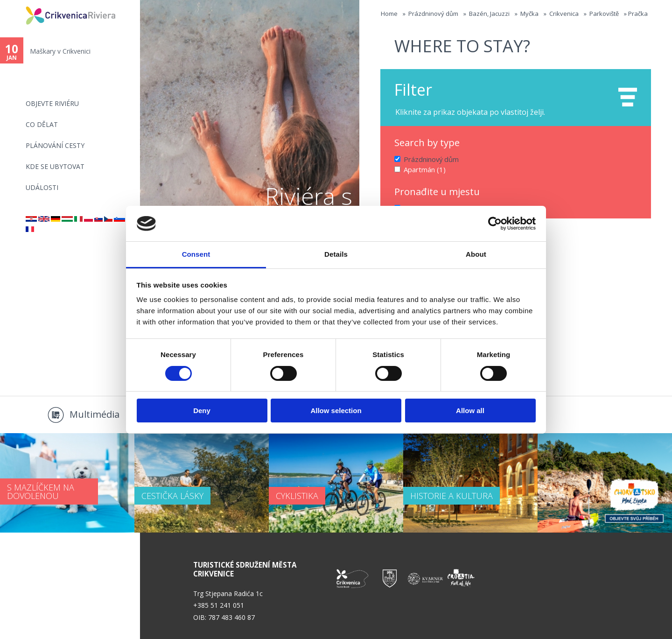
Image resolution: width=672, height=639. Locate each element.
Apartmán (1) (424, 169)
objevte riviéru (52, 103)
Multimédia (94, 414)
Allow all (470, 411)
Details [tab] (336, 254)
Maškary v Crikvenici (60, 51)
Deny (202, 411)
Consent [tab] (196, 254)
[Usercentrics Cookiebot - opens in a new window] (495, 224)
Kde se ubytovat (55, 166)
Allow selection (336, 411)
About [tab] (476, 254)
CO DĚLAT (42, 124)
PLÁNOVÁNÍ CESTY (55, 145)
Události (42, 187)
